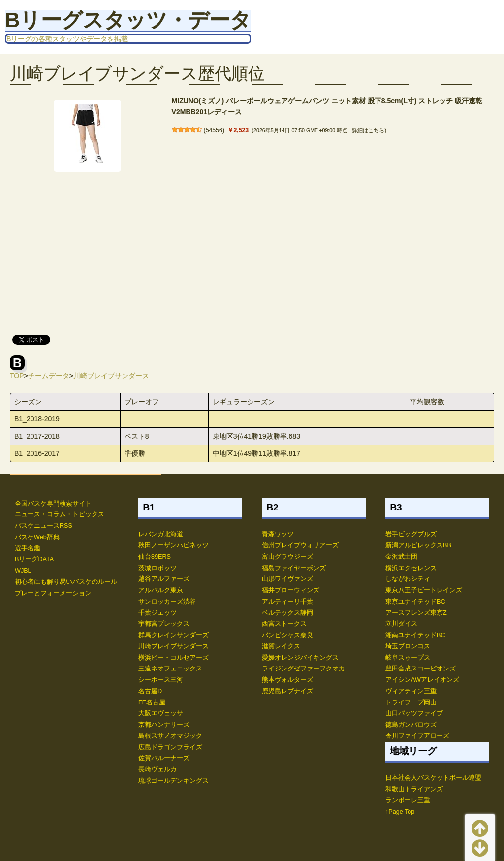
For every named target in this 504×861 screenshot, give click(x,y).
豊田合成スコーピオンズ (421, 669)
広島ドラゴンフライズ (170, 747)
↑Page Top (400, 812)
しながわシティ (408, 579)
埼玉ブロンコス (408, 646)
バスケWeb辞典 (37, 537)
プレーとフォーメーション (53, 593)
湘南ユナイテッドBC (415, 635)
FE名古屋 (152, 702)
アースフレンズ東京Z (416, 613)
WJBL (23, 571)
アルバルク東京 (161, 590)
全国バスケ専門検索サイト (53, 504)
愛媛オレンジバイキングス (300, 658)
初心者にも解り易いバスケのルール (66, 582)
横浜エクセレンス (411, 568)
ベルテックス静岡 (287, 613)
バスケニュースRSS (44, 526)
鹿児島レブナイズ (287, 691)
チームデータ (49, 376)
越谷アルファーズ (164, 579)
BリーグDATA (34, 559)
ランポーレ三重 (408, 800)
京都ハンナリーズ (164, 725)
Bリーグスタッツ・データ (128, 20)
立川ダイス (401, 624)
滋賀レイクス (281, 646)
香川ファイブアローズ (417, 736)
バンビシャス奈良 (287, 635)
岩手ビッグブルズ (411, 534)
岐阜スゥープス (408, 658)
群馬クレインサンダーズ (173, 635)
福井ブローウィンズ (291, 590)
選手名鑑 (28, 548)
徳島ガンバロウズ (411, 725)
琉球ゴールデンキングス (173, 781)
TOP (17, 376)
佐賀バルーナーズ (164, 758)
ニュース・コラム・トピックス (60, 514)
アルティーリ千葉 (287, 602)
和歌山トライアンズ (414, 789)
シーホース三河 (161, 680)
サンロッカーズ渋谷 (167, 602)
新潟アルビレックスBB (418, 545)
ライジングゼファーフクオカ (303, 669)
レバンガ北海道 (161, 534)
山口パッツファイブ (414, 713)
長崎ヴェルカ (157, 769)
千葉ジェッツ (157, 613)
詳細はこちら (368, 130)
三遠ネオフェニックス (170, 669)
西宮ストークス (284, 624)
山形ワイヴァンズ (287, 579)
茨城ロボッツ (157, 568)
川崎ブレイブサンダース (111, 376)
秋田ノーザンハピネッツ (173, 545)
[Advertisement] (252, 251)
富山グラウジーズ (287, 557)
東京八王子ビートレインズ (424, 590)
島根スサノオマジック (170, 736)
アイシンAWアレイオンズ (422, 680)
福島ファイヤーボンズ (294, 568)
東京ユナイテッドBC (415, 602)
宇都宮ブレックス (164, 624)
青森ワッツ (278, 534)
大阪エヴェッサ (161, 713)
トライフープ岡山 (411, 702)
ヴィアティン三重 (411, 691)
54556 (214, 130)
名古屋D (150, 691)
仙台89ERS (155, 557)
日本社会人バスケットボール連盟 (433, 778)
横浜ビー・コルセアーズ (173, 658)
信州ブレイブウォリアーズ (300, 545)
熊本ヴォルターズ (287, 680)
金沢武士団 (401, 557)
